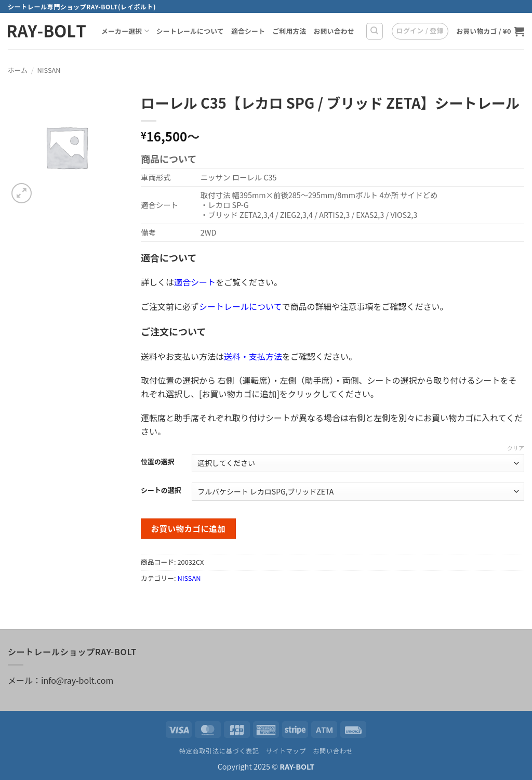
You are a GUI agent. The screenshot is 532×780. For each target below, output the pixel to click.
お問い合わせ (334, 31)
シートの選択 (161, 490)
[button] (420, 31)
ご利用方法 (289, 31)
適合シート (248, 31)
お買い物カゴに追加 (189, 528)
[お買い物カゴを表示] (490, 31)
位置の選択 (158, 462)
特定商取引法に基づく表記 (219, 751)
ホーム (18, 70)
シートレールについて (190, 31)
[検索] (375, 31)
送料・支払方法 (253, 356)
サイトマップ (286, 751)
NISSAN (49, 70)
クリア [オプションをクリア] (516, 448)
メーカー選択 (125, 31)
